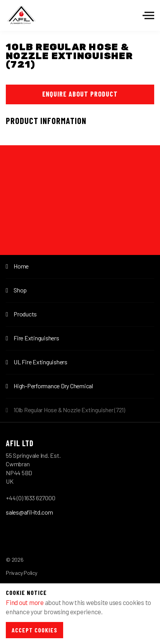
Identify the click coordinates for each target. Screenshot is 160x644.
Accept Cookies (34, 630)
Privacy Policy (22, 573)
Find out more (25, 602)
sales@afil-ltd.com (29, 512)
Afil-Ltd (21, 15)
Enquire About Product (80, 94)
